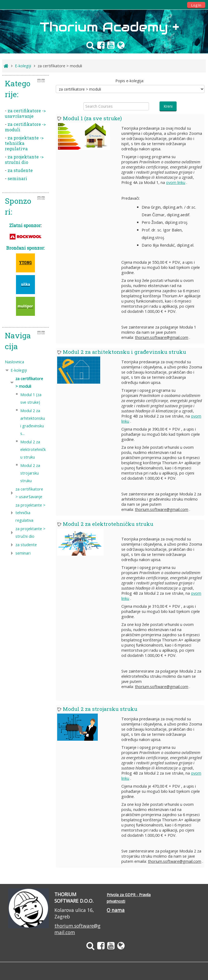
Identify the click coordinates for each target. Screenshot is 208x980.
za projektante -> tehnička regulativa (24, 143)
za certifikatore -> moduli (25, 127)
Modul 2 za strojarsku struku (100, 709)
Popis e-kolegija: (130, 81)
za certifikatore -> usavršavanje (25, 113)
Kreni (168, 106)
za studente (20, 170)
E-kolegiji (19, 370)
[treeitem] (26, 362)
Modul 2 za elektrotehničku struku (108, 524)
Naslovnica (14, 362)
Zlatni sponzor (25, 225)
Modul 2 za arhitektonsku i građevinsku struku (124, 352)
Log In (196, 5)
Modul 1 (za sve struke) (92, 118)
